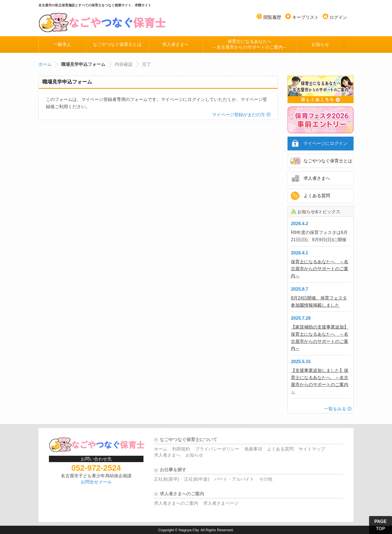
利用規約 (181, 449)
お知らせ (320, 44)
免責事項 (253, 449)
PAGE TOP (380, 525)
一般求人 (62, 44)
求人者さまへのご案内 (176, 503)
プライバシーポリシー (217, 449)
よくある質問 (317, 196)
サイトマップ (312, 449)
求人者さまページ (221, 503)
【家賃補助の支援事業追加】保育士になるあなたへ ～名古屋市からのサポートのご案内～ (320, 338)
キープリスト (305, 17)
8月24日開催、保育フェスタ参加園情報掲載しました (319, 302)
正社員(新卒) (167, 479)
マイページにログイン (325, 143)
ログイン (338, 17)
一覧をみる (335, 409)
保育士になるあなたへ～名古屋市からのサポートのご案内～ (250, 44)
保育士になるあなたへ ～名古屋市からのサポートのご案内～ (320, 269)
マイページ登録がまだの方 (239, 115)
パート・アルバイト (234, 479)
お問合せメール (96, 482)
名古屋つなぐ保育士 (103, 22)
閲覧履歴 (272, 17)
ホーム (45, 64)
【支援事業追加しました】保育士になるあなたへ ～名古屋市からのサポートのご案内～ (320, 381)
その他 (266, 479)
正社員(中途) (197, 479)
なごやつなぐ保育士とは (117, 44)
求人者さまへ (176, 44)
